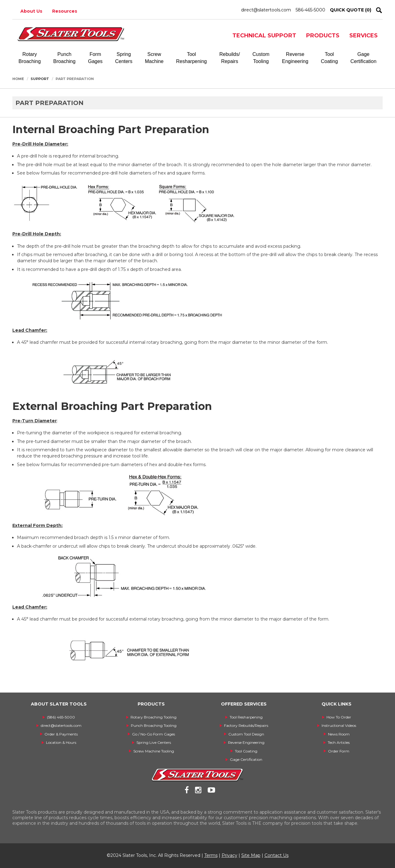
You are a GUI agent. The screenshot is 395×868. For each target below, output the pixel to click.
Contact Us (276, 855)
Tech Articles (339, 742)
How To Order (339, 717)
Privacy (229, 855)
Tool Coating (246, 751)
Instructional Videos (339, 725)
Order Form (339, 751)
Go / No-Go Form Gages (154, 734)
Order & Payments (61, 734)
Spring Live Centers (154, 742)
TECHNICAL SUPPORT (264, 36)
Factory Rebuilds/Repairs (246, 725)
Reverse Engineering (246, 742)
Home (18, 79)
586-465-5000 (310, 10)
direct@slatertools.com (266, 10)
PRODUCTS (323, 36)
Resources (65, 11)
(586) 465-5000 (61, 717)
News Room (339, 734)
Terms (211, 855)
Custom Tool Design (246, 734)
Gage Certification (246, 759)
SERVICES (364, 36)
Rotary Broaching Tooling (154, 717)
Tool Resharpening (246, 717)
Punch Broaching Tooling (154, 725)
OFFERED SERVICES (244, 704)
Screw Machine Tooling (154, 751)
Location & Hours (61, 742)
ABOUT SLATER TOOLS (59, 704)
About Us (31, 11)
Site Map (251, 855)
